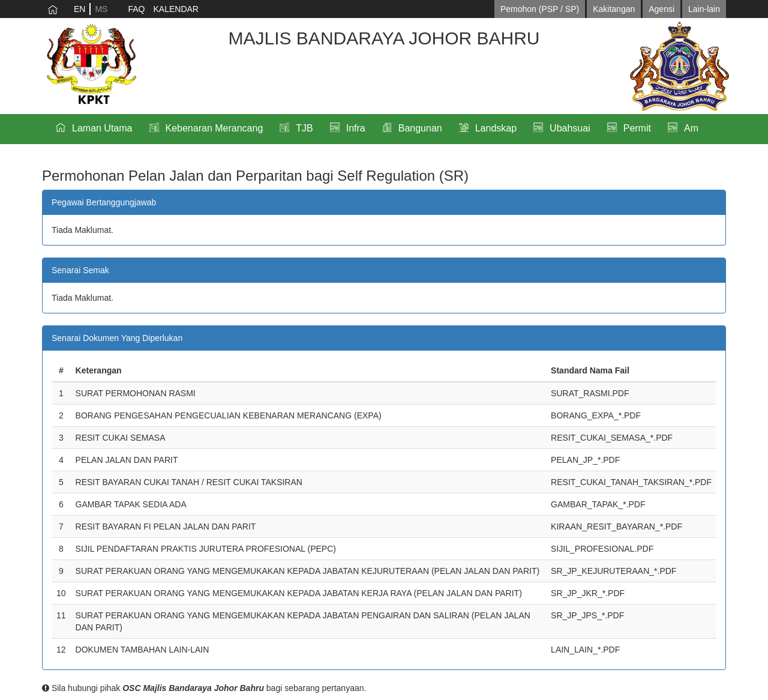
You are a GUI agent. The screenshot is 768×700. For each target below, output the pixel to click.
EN (79, 9)
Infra (356, 128)
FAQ (136, 9)
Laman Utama (102, 128)
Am (691, 128)
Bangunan (420, 128)
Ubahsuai (570, 128)
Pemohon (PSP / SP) (540, 9)
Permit (637, 128)
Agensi (661, 9)
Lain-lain (704, 9)
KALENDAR (175, 9)
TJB (304, 128)
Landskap (496, 128)
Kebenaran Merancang (214, 128)
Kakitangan (614, 9)
